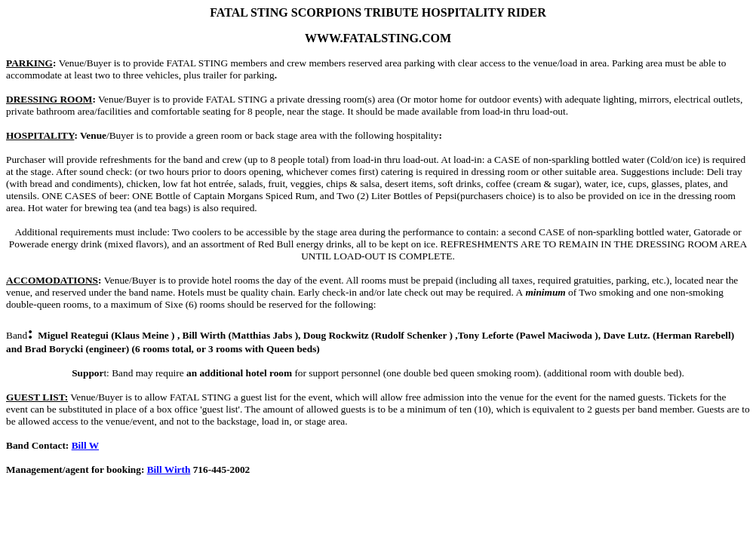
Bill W (85, 445)
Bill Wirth (169, 469)
